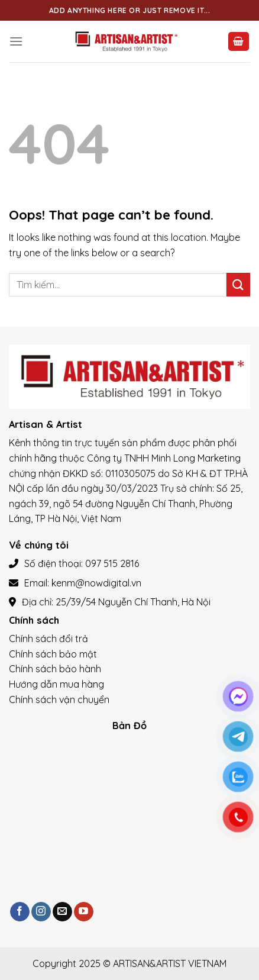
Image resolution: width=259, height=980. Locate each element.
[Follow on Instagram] (41, 912)
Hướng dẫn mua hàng (56, 684)
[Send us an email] (62, 912)
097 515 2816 (112, 563)
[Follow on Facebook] (20, 912)
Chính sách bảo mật (53, 654)
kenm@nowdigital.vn (96, 583)
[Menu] (16, 41)
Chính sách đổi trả (48, 639)
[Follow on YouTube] (84, 912)
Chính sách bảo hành (55, 669)
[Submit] (238, 284)
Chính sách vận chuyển (59, 699)
